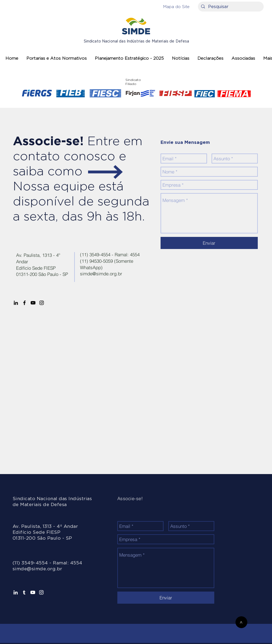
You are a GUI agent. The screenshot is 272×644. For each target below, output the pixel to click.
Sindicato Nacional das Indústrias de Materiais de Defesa (137, 41)
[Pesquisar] (230, 7)
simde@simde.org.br (101, 274)
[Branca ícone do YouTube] (33, 592)
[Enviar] (209, 243)
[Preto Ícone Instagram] (42, 303)
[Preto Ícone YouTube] (33, 303)
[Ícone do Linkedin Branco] (16, 592)
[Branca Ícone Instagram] (41, 592)
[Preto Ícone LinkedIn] (16, 303)
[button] (176, 7)
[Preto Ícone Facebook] (24, 303)
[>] (241, 622)
